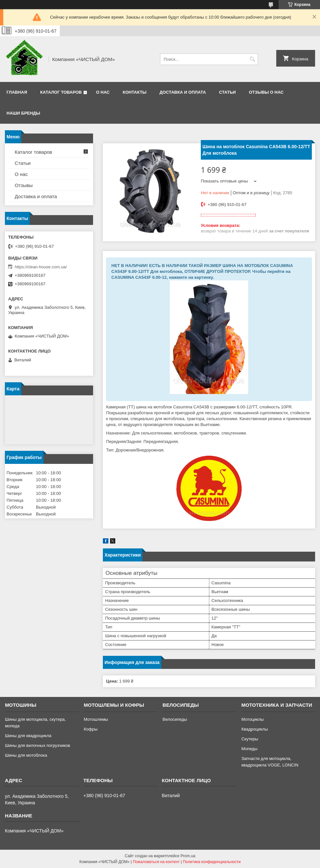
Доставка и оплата (183, 92)
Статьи (228, 92)
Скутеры (250, 739)
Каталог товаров (61, 92)
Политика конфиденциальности (212, 862)
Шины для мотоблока (26, 755)
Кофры (90, 729)
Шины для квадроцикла (28, 736)
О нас (103, 92)
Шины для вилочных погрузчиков (38, 745)
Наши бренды (23, 113)
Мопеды (249, 749)
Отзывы (24, 185)
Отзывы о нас (266, 92)
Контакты (135, 92)
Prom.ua (188, 856)
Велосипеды (175, 719)
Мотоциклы (252, 719)
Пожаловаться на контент (156, 862)
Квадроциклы (255, 729)
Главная (17, 92)
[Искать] (252, 59)
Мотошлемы (96, 719)
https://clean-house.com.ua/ (41, 267)
